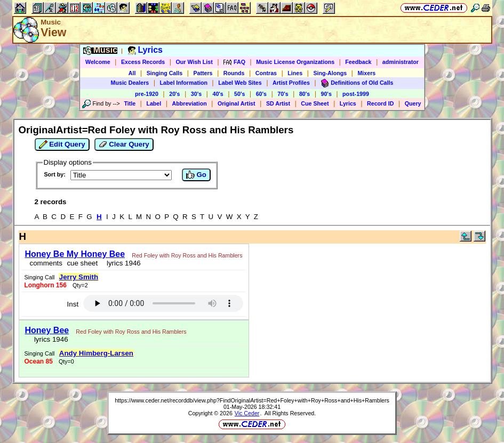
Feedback (358, 62)
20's (174, 94)
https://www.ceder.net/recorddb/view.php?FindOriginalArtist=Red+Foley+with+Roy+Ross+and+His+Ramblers (252, 400)
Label (154, 103)
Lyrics (348, 103)
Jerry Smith (79, 277)
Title (130, 103)
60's (261, 94)
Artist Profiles (291, 83)
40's (218, 94)
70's (283, 94)
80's (305, 94)
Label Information (184, 83)
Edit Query (62, 144)
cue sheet (82, 263)
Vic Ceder (247, 413)
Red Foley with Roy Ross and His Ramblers (187, 255)
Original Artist (237, 103)
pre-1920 (147, 94)
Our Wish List (194, 62)
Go (196, 175)
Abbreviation (190, 103)
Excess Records (143, 62)
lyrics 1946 (122, 263)
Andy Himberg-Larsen (96, 353)
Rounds (234, 73)
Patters (203, 73)
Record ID (380, 103)
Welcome (98, 62)
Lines (295, 73)
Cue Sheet (315, 103)
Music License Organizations (295, 62)
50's (239, 94)
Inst (73, 304)
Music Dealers (130, 83)
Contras (266, 73)
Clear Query (124, 144)
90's (326, 94)
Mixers (366, 73)
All (132, 73)
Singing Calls (165, 73)
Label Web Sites (240, 83)
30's (196, 94)
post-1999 (356, 94)
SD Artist (278, 103)
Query (413, 103)
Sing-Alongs (330, 73)
